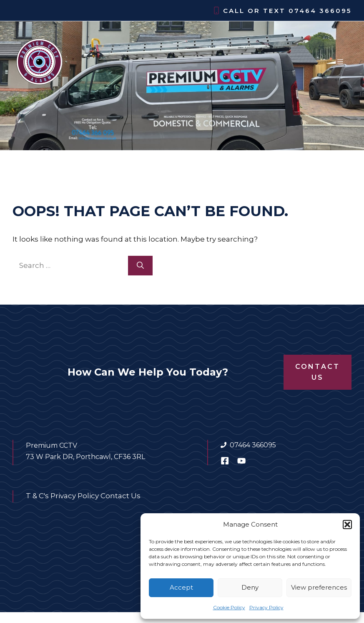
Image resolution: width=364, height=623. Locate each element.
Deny (250, 587)
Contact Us (318, 372)
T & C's (37, 496)
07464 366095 (320, 11)
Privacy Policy (266, 607)
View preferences (319, 587)
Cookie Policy (229, 607)
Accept (181, 587)
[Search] (140, 266)
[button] (347, 525)
